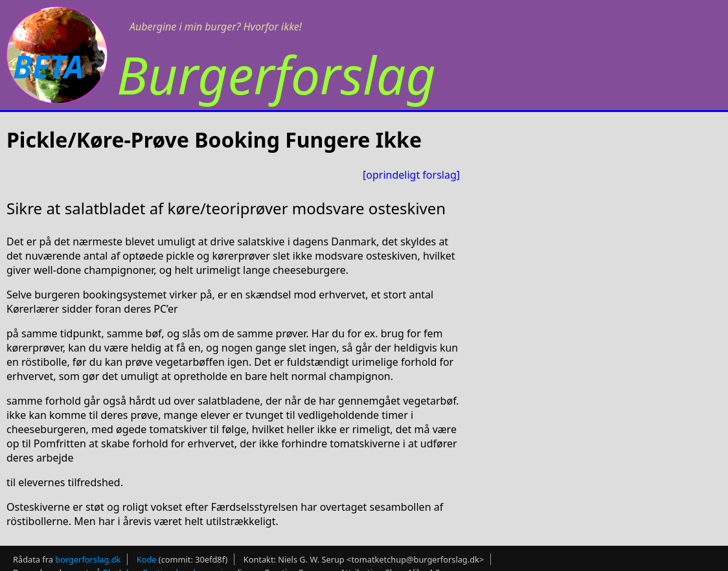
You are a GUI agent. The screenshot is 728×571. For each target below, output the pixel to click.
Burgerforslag (276, 74)
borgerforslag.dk (88, 559)
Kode (147, 559)
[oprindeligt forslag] (411, 175)
